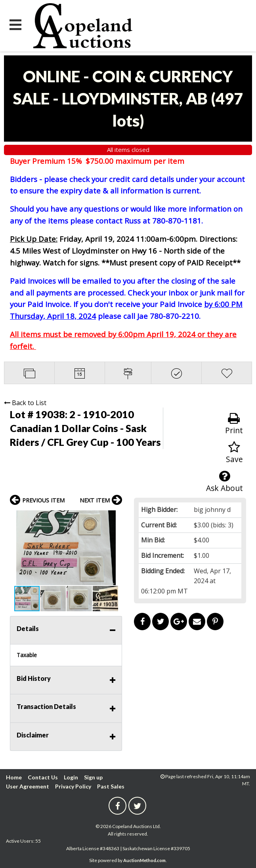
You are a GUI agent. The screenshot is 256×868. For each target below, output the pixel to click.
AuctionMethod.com (144, 860)
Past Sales (111, 786)
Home (14, 777)
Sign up (93, 777)
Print (234, 424)
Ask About (224, 482)
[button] (115, 517)
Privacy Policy (73, 786)
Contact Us (43, 777)
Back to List (25, 403)
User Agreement (28, 786)
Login (71, 777)
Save (234, 453)
